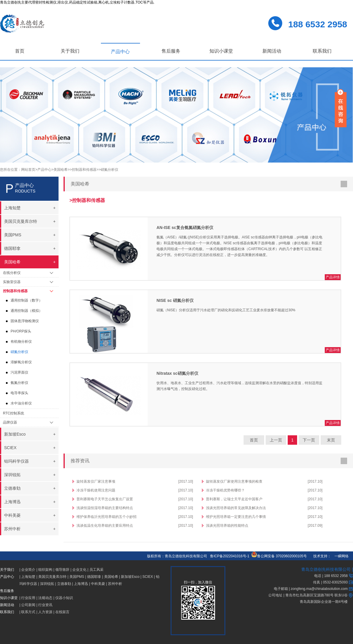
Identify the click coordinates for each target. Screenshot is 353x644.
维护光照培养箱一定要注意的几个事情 (236, 517)
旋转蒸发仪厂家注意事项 (96, 481)
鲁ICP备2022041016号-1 (230, 556)
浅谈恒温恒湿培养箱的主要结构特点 (105, 508)
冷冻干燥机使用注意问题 (96, 490)
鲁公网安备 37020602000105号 (279, 556)
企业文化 (79, 570)
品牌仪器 (10, 422)
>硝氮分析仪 (108, 170)
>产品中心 (43, 170)
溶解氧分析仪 (21, 362)
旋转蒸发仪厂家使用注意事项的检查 (234, 481)
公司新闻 (28, 605)
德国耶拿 (94, 577)
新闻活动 (272, 51)
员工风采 (96, 570)
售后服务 (171, 51)
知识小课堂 (221, 51)
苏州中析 (115, 584)
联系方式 (28, 612)
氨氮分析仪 (19, 383)
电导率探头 (19, 393)
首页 (20, 51)
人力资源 (45, 612)
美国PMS (77, 577)
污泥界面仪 (19, 372)
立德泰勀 (64, 584)
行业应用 (28, 598)
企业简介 (28, 570)
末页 (331, 440)
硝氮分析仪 (19, 352)
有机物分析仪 (21, 342)
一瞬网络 (340, 556)
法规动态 (45, 598)
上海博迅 (81, 584)
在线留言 (62, 612)
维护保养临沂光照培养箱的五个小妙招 (106, 517)
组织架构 (45, 570)
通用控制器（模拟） (26, 311)
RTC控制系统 (14, 413)
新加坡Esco (130, 577)
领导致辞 (62, 570)
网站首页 (28, 170)
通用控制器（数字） (26, 300)
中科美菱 (98, 584)
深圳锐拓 (47, 584)
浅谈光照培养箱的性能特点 (227, 526)
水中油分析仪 (21, 403)
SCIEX (148, 577)
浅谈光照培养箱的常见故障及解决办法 (236, 508)
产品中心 (120, 52)
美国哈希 (111, 577)
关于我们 (70, 51)
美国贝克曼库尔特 (52, 577)
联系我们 (322, 51)
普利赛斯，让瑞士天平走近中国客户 (234, 499)
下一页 (309, 440)
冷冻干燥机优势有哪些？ (225, 490)
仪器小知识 (64, 598)
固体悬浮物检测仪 (25, 321)
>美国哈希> (61, 170)
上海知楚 (28, 577)
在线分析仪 (12, 273)
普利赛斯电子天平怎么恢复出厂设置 (105, 499)
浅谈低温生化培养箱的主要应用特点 (105, 526)
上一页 (276, 440)
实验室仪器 (12, 282)
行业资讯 (45, 605)
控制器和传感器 (15, 291)
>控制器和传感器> (84, 170)
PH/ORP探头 (21, 331)
